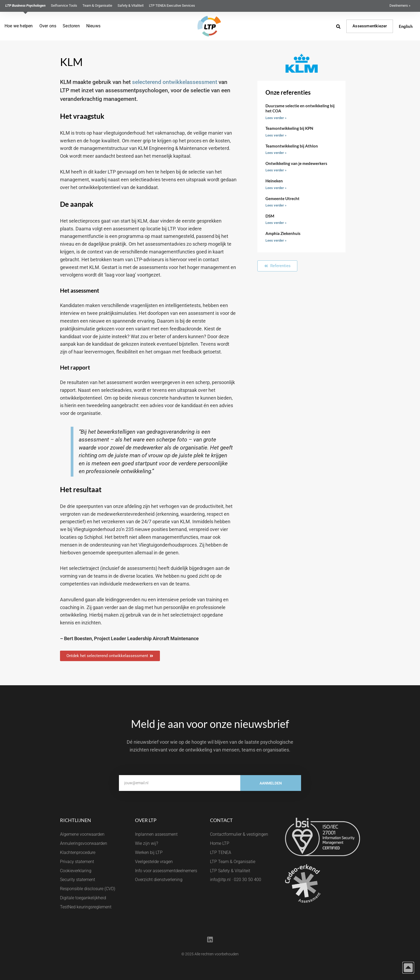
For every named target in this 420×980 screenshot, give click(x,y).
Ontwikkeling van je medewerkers (296, 163)
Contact (221, 820)
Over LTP (146, 820)
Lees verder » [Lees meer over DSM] (276, 223)
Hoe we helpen (19, 26)
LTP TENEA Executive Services (172, 5)
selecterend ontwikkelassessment (175, 82)
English (406, 27)
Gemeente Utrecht (282, 198)
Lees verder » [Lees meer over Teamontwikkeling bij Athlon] (276, 153)
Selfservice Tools (64, 5)
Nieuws (93, 26)
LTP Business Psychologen (25, 5)
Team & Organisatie (97, 5)
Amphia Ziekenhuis (283, 233)
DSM (270, 216)
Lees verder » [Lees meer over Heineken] (276, 188)
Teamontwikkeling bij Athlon (292, 146)
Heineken (274, 181)
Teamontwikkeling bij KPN (289, 128)
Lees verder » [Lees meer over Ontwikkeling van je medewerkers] (276, 170)
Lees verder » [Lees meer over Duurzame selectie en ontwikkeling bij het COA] (276, 118)
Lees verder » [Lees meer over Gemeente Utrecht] (276, 205)
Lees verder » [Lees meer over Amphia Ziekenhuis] (276, 240)
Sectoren (71, 26)
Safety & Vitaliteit (131, 5)
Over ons (48, 26)
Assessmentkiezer (370, 26)
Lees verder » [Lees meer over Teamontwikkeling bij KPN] (276, 135)
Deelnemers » (400, 5)
